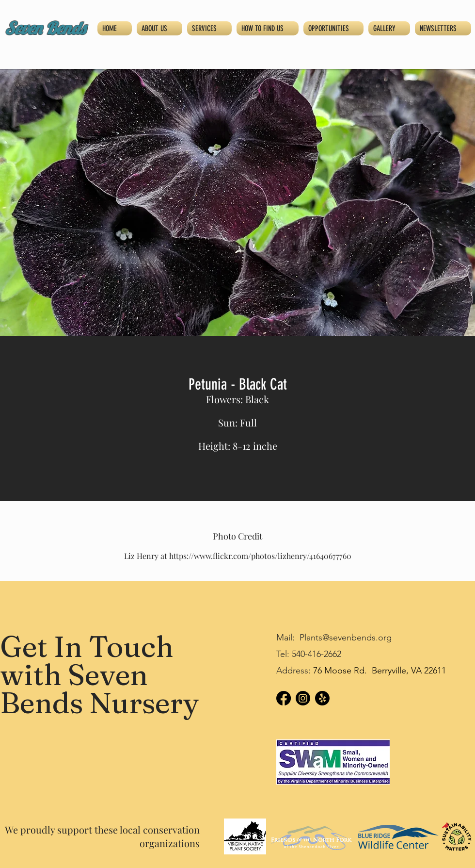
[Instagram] (303, 698)
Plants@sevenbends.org (346, 638)
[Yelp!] (322, 698)
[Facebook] (284, 698)
